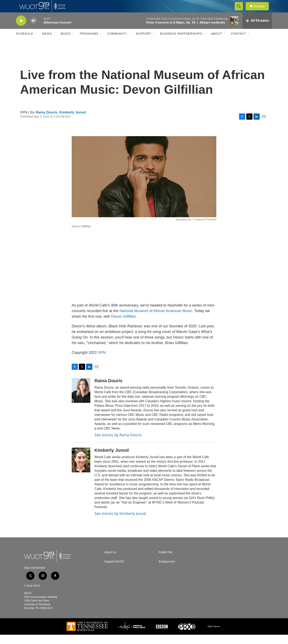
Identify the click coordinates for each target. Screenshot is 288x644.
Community (117, 43)
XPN (102, 362)
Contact (238, 43)
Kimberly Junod (73, 122)
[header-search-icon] (241, 11)
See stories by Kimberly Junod (120, 523)
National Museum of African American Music (156, 320)
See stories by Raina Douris (118, 444)
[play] (21, 30)
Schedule (25, 43)
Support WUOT (114, 571)
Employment (167, 571)
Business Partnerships (181, 43)
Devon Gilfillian (124, 326)
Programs (89, 43)
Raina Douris (47, 122)
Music (66, 43)
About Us (110, 562)
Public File (165, 562)
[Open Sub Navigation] (36, 43)
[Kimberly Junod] (81, 469)
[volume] (33, 30)
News (47, 43)
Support (143, 43)
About (216, 43)
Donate (262, 11)
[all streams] (257, 30)
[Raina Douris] (81, 400)
